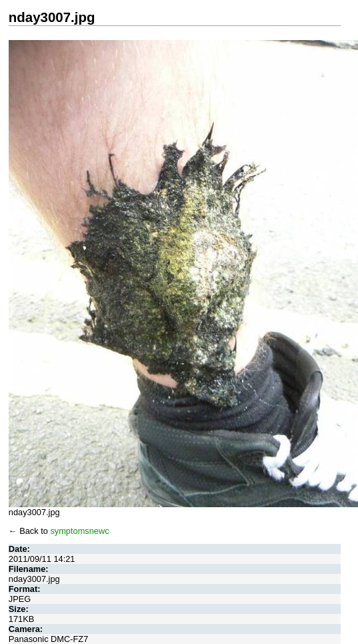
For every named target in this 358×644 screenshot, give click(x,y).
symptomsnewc (79, 531)
